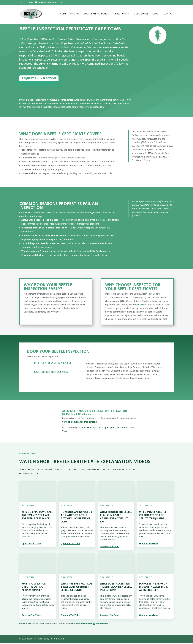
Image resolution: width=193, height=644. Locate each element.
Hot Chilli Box (57, 640)
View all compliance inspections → (81, 423)
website (142, 306)
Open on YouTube (31, 545)
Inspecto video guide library (92, 625)
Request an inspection (43, 79)
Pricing (74, 15)
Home (63, 15)
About (156, 15)
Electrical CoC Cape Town (101, 429)
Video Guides (141, 15)
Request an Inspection (96, 15)
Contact (169, 15)
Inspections (120, 15)
